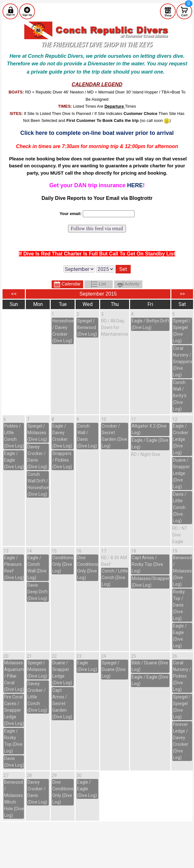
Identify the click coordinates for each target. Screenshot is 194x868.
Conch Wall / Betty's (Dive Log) (180, 396)
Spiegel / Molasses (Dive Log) (37, 433)
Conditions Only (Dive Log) (63, 564)
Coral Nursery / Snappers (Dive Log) (183, 362)
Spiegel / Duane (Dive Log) (114, 669)
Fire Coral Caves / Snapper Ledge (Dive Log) (14, 710)
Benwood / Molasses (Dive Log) (182, 571)
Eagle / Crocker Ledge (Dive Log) (181, 439)
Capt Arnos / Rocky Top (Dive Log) (147, 564)
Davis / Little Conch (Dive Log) (180, 507)
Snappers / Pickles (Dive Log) (62, 460)
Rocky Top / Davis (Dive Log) (179, 605)
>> (182, 294)
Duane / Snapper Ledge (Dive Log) (181, 473)
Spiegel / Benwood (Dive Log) (87, 327)
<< (14, 294)
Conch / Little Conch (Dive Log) (115, 578)
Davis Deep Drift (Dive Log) (37, 592)
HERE (135, 185)
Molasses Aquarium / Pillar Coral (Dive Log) (14, 676)
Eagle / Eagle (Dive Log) (14, 460)
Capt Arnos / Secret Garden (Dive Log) (62, 703)
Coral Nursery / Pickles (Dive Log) (182, 676)
